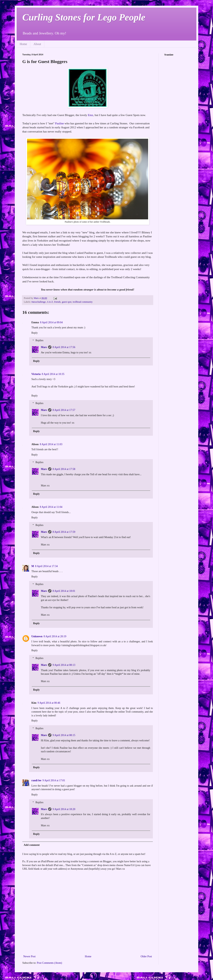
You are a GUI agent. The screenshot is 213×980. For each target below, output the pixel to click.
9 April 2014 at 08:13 (64, 665)
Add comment (32, 845)
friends (57, 302)
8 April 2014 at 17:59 (64, 532)
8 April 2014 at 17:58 (64, 469)
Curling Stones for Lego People (84, 17)
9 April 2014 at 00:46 (49, 703)
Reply (35, 333)
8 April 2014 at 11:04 (51, 507)
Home (23, 44)
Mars (44, 347)
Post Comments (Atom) (49, 963)
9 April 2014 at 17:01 (54, 780)
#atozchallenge (39, 302)
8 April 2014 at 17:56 (64, 347)
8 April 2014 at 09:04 (51, 322)
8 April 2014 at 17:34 (46, 566)
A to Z (50, 302)
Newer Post (29, 956)
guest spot (67, 302)
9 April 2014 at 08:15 (64, 735)
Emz (90, 115)
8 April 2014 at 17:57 (64, 410)
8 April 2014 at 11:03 (51, 444)
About (37, 44)
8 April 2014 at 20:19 (55, 636)
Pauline (59, 123)
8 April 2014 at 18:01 (64, 591)
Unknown (37, 636)
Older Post (146, 956)
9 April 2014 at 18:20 (64, 809)
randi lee (36, 780)
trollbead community (83, 302)
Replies (39, 341)
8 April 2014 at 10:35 (53, 374)
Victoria (36, 374)
